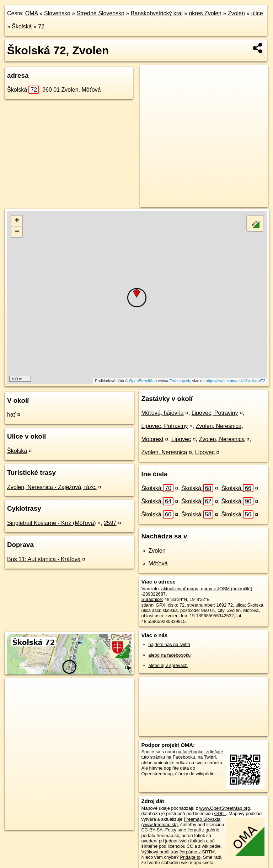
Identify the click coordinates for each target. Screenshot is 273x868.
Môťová (158, 563)
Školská (22, 26)
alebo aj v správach (168, 665)
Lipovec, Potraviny (215, 413)
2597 (110, 523)
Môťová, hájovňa (163, 413)
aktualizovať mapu (180, 589)
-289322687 (154, 594)
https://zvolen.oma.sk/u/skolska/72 (236, 381)
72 (41, 26)
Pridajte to (190, 857)
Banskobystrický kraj (157, 13)
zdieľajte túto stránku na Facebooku (182, 754)
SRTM (208, 852)
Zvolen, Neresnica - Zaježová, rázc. (52, 487)
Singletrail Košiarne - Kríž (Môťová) (52, 523)
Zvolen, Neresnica (222, 439)
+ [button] (17, 221)
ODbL (220, 813)
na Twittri (207, 757)
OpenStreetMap (143, 381)
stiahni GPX (154, 605)
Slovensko (57, 13)
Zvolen (236, 13)
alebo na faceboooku (170, 655)
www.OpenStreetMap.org (224, 808)
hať (11, 415)
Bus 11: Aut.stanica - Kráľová (44, 559)
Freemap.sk (180, 381)
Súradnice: (152, 599)
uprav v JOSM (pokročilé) (226, 589)
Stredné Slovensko (101, 13)
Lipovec (181, 439)
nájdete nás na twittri (169, 644)
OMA (32, 13)
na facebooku (190, 752)
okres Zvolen (205, 13)
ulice (257, 13)
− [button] (17, 232)
